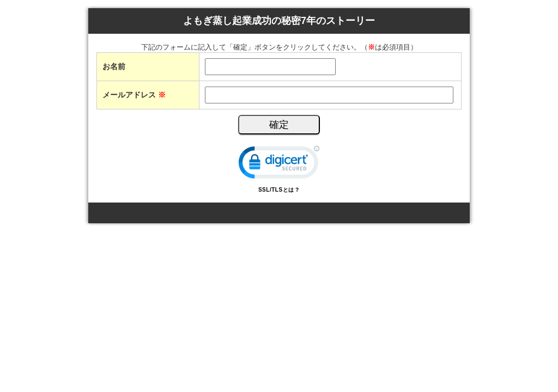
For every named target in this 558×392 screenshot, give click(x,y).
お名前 (114, 66)
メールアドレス (134, 95)
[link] (279, 165)
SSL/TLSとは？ (279, 190)
